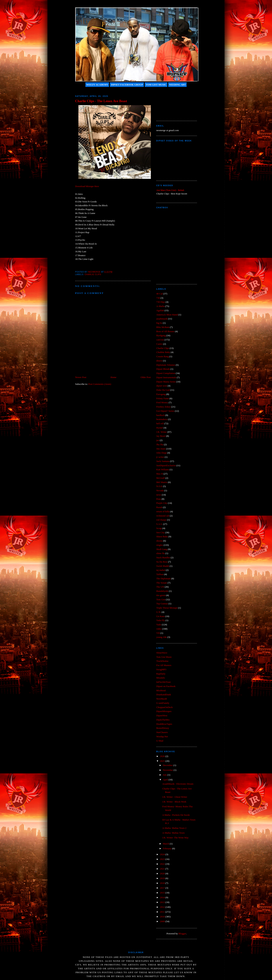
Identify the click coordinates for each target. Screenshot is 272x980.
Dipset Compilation (166, 373)
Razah (159, 507)
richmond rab (163, 516)
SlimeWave (162, 653)
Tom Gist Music (156, 85)
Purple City (162, 503)
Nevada (160, 490)
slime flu (161, 553)
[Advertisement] (173, 102)
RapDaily (161, 674)
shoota (160, 541)
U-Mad (160, 741)
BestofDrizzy (163, 728)
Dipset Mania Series (166, 382)
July (165, 775)
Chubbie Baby (163, 352)
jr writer (160, 457)
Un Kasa (161, 616)
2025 (163, 761)
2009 (163, 921)
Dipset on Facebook (166, 686)
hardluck (161, 415)
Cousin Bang (163, 356)
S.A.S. (160, 524)
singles (160, 545)
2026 (163, 756)
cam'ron (160, 340)
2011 (163, 912)
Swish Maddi (163, 566)
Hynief (160, 428)
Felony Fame (163, 398)
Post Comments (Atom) (100, 384)
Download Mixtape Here (87, 186)
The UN (160, 587)
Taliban (160, 574)
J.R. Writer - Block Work (174, 802)
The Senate (162, 583)
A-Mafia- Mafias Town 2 (174, 828)
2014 (163, 897)
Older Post (146, 377)
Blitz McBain (163, 327)
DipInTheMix (163, 720)
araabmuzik (162, 319)
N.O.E (159, 486)
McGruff (161, 478)
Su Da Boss (162, 562)
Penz (159, 499)
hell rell (160, 423)
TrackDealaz (162, 661)
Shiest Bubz (162, 536)
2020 (163, 873)
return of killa (163, 511)
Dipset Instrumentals (166, 377)
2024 (163, 854)
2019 (163, 878)
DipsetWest (162, 715)
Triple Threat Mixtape (167, 608)
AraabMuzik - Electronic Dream (178, 784)
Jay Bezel (161, 436)
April (166, 780)
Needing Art (177, 85)
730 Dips (161, 302)
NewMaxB (162, 699)
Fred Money (162, 402)
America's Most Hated (167, 315)
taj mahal (161, 570)
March (166, 844)
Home (113, 377)
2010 (163, 917)
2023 (163, 859)
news (159, 495)
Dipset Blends (163, 369)
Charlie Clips (93, 274)
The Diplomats (164, 578)
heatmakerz (162, 419)
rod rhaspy (161, 520)
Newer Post (81, 377)
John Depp (162, 453)
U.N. (159, 612)
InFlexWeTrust (164, 682)
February (167, 848)
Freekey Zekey (164, 407)
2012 (163, 907)
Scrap (159, 528)
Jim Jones (161, 449)
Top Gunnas (162, 604)
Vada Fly (161, 620)
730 (158, 298)
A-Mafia (161, 306)
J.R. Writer (162, 432)
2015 (163, 893)
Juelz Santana (163, 461)
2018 (163, 883)
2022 (163, 864)
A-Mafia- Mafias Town (173, 833)
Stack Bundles (163, 557)
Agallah (160, 310)
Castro (160, 344)
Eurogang (161, 394)
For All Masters (164, 665)
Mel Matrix (162, 482)
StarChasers (162, 732)
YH (158, 633)
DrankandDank (164, 694)
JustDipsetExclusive (166, 465)
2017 (163, 888)
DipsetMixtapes (164, 711)
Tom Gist (161, 599)
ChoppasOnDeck (165, 707)
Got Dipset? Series (165, 411)
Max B (160, 474)
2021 (163, 869)
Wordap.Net (162, 736)
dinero (159, 361)
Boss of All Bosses (165, 331)
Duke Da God (163, 390)
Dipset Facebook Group (127, 85)
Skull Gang (162, 549)
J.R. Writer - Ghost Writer (175, 797)
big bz (159, 323)
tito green (161, 595)
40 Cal (160, 294)
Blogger (182, 934)
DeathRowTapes (164, 724)
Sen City (161, 532)
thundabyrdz (162, 591)
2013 (163, 902)
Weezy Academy (97, 85)
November (168, 770)
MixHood (161, 690)
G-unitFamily (163, 703)
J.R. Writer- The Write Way (175, 838)
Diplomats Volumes (166, 365)
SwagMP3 (161, 669)
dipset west (162, 386)
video (159, 629)
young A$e (162, 637)
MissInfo (161, 678)
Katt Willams (163, 469)
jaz (158, 440)
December (168, 765)
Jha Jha (160, 444)
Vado (159, 625)
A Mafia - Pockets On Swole (176, 815)
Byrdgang (161, 335)
